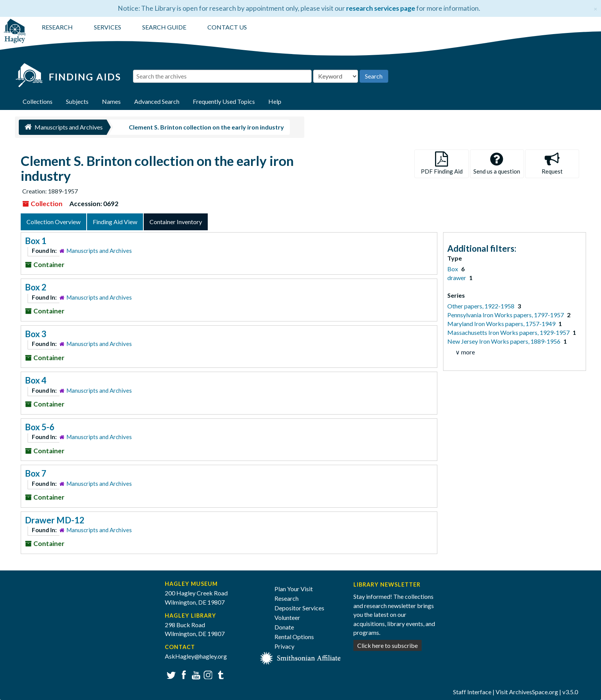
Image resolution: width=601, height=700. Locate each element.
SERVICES (108, 27)
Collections (38, 101)
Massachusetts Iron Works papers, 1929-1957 (509, 332)
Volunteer (287, 617)
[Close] (595, 8)
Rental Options (294, 637)
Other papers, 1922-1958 (481, 306)
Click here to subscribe (388, 645)
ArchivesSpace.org (534, 692)
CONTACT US (227, 27)
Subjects (77, 101)
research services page (381, 8)
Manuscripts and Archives (99, 251)
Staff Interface (472, 692)
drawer (457, 278)
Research (287, 598)
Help (275, 101)
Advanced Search (157, 101)
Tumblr (219, 674)
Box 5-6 (40, 427)
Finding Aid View (115, 222)
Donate (284, 627)
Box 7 (36, 473)
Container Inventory (176, 222)
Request (552, 163)
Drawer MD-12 (55, 520)
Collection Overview (53, 222)
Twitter (170, 674)
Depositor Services (299, 608)
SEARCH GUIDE (164, 27)
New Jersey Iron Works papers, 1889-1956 (504, 341)
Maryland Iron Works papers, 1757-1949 (502, 324)
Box (453, 269)
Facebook (183, 674)
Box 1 (36, 241)
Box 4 (36, 380)
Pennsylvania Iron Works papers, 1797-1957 (506, 315)
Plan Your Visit (294, 589)
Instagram (207, 674)
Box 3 (36, 334)
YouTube (195, 674)
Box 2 (36, 287)
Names (111, 101)
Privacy (284, 646)
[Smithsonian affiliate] (300, 657)
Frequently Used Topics (224, 101)
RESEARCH (57, 27)
